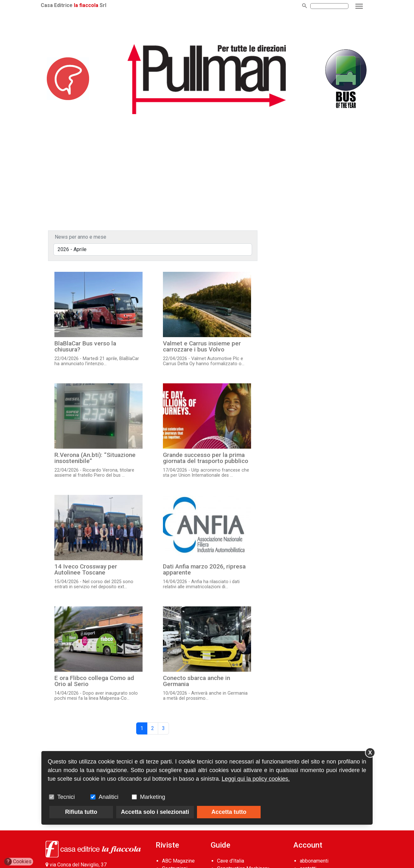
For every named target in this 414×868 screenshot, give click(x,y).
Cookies (18, 862)
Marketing (153, 797)
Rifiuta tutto (81, 812)
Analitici (109, 797)
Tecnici (66, 797)
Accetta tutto (229, 812)
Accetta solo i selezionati (155, 812)
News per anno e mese (81, 237)
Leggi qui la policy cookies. (256, 779)
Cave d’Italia (231, 861)
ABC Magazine (178, 861)
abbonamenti (314, 861)
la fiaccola (91, 5)
